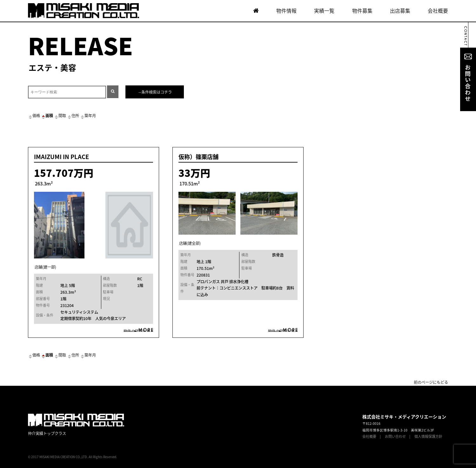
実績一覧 (324, 11)
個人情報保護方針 (428, 436)
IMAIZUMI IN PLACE (61, 157)
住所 (73, 116)
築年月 (88, 116)
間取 (60, 116)
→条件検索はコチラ (155, 92)
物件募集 (362, 11)
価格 (34, 116)
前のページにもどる (431, 382)
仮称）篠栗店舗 (198, 157)
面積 (47, 116)
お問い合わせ (395, 436)
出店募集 (400, 11)
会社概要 (438, 11)
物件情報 (286, 11)
